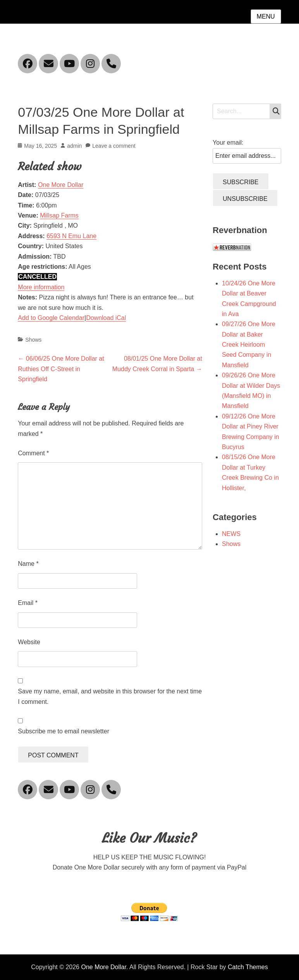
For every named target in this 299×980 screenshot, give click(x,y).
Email (28, 603)
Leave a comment (114, 146)
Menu (266, 16)
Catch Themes (248, 967)
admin (74, 146)
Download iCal (106, 318)
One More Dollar (61, 185)
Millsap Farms (59, 215)
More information (41, 287)
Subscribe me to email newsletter (64, 731)
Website (29, 642)
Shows (33, 340)
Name (28, 564)
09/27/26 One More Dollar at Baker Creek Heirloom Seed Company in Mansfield (249, 345)
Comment (33, 453)
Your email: (228, 143)
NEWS (231, 534)
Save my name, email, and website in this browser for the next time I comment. (110, 696)
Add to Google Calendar (51, 318)
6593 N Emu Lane (71, 236)
